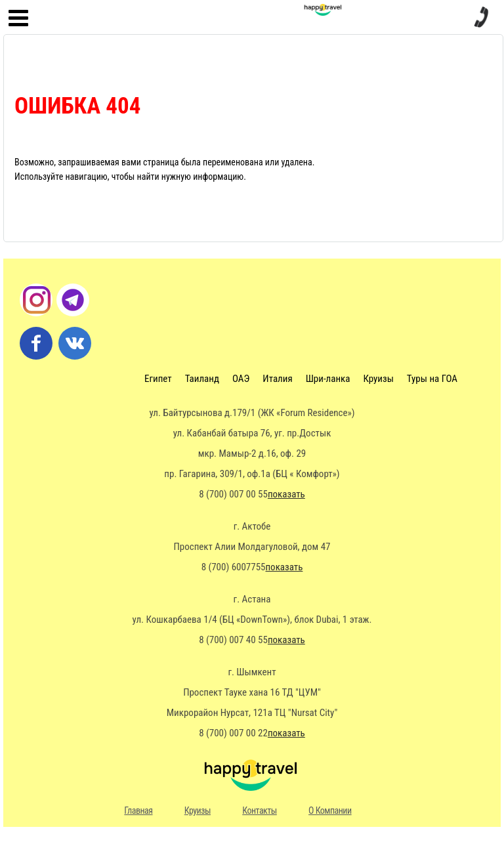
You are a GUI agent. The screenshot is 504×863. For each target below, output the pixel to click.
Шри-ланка (328, 379)
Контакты (260, 810)
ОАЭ (241, 379)
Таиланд (202, 379)
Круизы (378, 379)
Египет (158, 379)
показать (286, 494)
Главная (138, 810)
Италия (277, 379)
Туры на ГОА (432, 379)
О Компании (330, 810)
